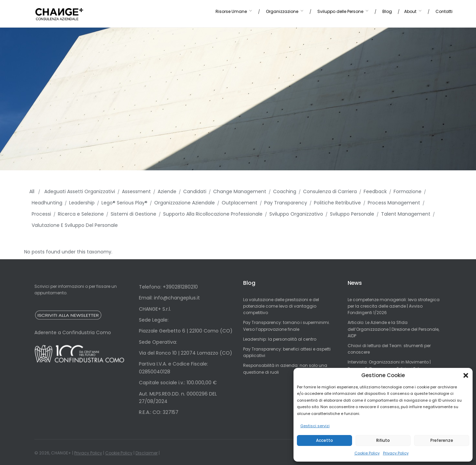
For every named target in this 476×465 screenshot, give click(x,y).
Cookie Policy (367, 453)
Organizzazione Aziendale (185, 203)
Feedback (375, 191)
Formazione (408, 191)
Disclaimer (147, 453)
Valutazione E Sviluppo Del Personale (75, 225)
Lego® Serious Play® (124, 203)
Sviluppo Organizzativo (296, 214)
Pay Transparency (286, 203)
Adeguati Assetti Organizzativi (80, 191)
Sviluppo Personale (352, 214)
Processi (41, 214)
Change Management (240, 191)
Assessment (136, 191)
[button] (466, 375)
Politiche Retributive (337, 203)
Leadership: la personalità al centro (280, 339)
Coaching (285, 191)
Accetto (324, 440)
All (33, 191)
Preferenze (442, 440)
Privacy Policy (396, 453)
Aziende (167, 191)
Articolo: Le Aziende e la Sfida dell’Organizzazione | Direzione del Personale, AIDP (393, 329)
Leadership (82, 203)
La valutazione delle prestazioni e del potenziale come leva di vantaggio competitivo (281, 306)
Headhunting (47, 203)
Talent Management (406, 214)
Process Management (394, 203)
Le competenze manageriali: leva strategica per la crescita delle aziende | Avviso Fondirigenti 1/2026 (394, 306)
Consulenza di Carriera (330, 191)
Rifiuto (383, 440)
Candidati (195, 191)
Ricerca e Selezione (81, 214)
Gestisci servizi (315, 426)
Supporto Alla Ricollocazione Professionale (213, 214)
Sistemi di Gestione (133, 214)
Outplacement (240, 203)
